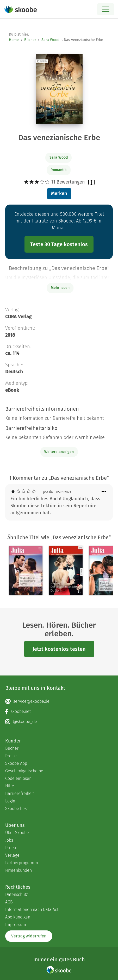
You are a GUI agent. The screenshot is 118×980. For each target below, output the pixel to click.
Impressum (16, 925)
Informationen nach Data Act (32, 910)
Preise (11, 756)
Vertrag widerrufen (29, 936)
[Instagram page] (59, 722)
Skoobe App (16, 763)
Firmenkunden (18, 870)
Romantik (58, 170)
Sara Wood (50, 40)
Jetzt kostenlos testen (59, 649)
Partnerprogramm (22, 863)
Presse (11, 848)
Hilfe (10, 786)
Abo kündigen (18, 917)
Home (14, 40)
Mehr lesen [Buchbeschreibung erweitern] (60, 288)
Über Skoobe (17, 833)
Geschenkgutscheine (24, 771)
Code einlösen (18, 778)
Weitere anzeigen (59, 452)
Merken (59, 193)
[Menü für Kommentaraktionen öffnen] (104, 492)
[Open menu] (106, 9)
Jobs (9, 840)
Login (10, 801)
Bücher (30, 40)
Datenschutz (17, 894)
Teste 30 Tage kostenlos (59, 244)
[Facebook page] (59, 712)
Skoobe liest (17, 809)
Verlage (12, 855)
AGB (9, 902)
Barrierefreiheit (20, 793)
